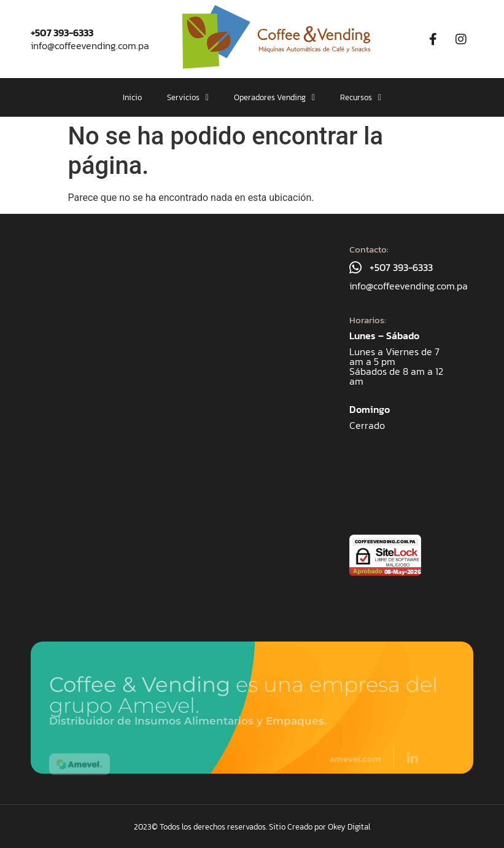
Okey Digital (349, 827)
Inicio (132, 97)
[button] (188, 97)
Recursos (361, 97)
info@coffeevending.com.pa (90, 45)
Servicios (188, 97)
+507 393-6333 (62, 33)
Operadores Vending (274, 97)
